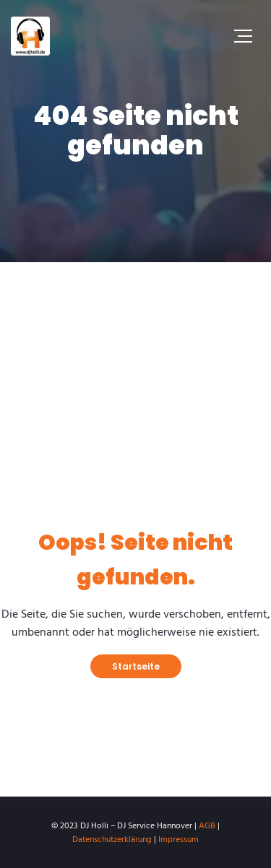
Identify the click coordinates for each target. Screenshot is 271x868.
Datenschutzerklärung (112, 840)
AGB (207, 826)
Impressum (178, 840)
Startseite (136, 666)
